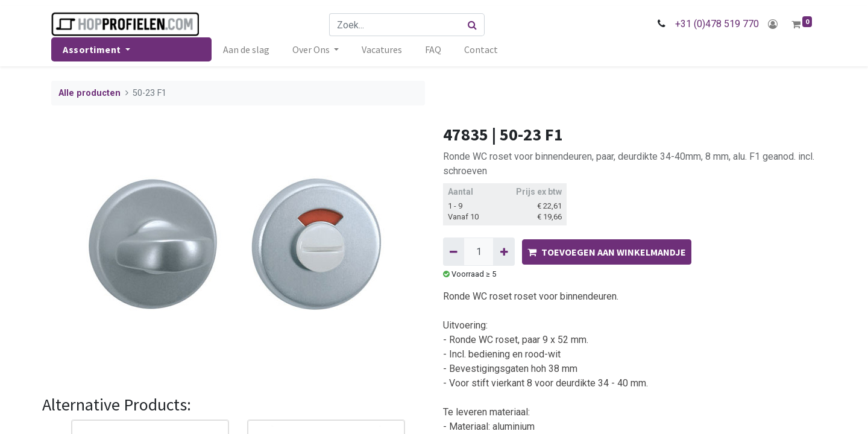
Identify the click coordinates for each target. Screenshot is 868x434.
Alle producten (90, 93)
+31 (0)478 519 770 (717, 24)
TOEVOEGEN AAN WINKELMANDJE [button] (607, 252)
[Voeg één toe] (504, 251)
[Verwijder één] (454, 251)
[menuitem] (246, 49)
